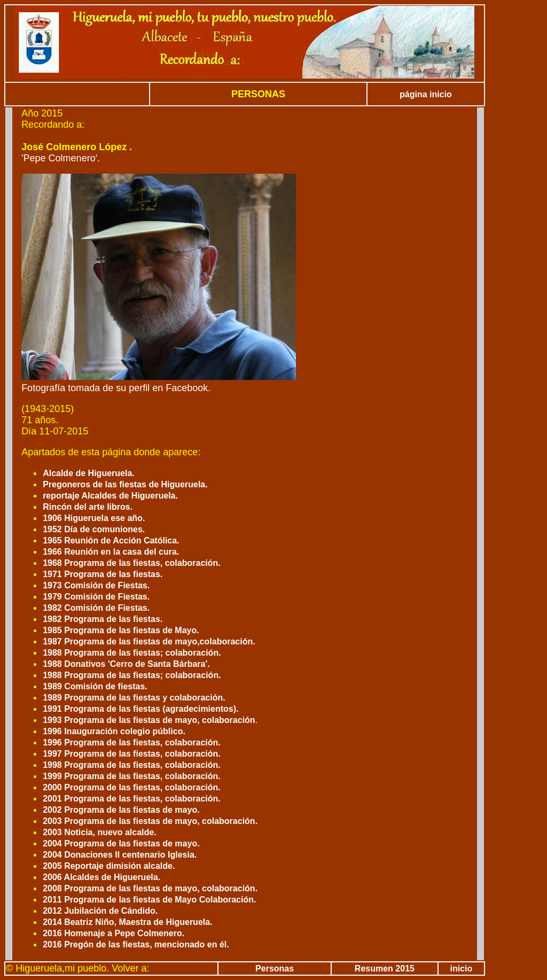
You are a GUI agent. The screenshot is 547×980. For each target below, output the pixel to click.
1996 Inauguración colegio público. (114, 731)
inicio (461, 969)
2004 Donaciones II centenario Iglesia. (120, 855)
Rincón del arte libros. (88, 507)
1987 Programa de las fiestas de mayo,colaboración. (149, 641)
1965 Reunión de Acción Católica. (111, 540)
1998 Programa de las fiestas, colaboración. (132, 765)
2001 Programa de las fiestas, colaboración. (132, 799)
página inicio (426, 94)
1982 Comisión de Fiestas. (96, 608)
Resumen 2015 (385, 969)
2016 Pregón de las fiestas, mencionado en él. (136, 944)
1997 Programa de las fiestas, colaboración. (132, 754)
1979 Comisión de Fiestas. (96, 597)
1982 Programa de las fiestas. (103, 619)
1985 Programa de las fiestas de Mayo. (121, 630)
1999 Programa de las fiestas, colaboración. (132, 776)
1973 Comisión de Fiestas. (96, 585)
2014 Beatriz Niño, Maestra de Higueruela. (127, 922)
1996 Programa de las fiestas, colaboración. (132, 742)
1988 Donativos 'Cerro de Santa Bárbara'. (126, 664)
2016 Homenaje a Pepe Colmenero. (114, 933)
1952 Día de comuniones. (94, 529)
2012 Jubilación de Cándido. (100, 911)
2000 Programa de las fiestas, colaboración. (132, 787)
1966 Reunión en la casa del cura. (111, 552)
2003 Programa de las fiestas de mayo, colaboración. (150, 821)
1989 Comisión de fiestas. (95, 686)
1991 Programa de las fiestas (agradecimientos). (140, 709)
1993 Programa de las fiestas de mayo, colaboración (149, 720)
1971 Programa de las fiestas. (103, 574)
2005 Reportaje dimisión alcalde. (109, 866)
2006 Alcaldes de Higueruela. (101, 877)
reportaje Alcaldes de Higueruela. (110, 496)
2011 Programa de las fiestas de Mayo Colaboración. (149, 900)
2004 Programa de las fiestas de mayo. (121, 843)
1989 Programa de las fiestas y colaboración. (134, 698)
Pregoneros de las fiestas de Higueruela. (125, 484)
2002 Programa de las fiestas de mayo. (121, 810)
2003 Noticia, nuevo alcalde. (100, 832)
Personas (275, 969)
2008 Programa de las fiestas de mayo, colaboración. (150, 888)
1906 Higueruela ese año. (94, 518)
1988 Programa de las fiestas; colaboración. (132, 653)
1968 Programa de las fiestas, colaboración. (132, 563)
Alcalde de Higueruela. (89, 473)
